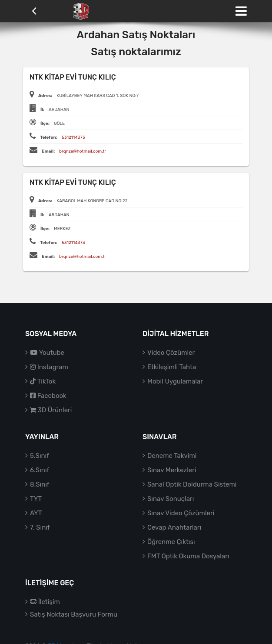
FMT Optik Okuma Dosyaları (188, 556)
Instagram (49, 367)
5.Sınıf (40, 456)
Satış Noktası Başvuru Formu (74, 614)
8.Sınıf (40, 484)
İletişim (45, 602)
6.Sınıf (40, 470)
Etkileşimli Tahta (172, 367)
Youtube (47, 353)
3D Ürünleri (51, 410)
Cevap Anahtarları (174, 527)
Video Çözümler (171, 353)
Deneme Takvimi (172, 456)
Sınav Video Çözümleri (181, 513)
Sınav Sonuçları (171, 499)
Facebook (48, 396)
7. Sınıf (40, 527)
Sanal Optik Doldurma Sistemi (192, 484)
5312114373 (73, 137)
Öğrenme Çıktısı (171, 542)
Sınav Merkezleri (172, 470)
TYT (36, 499)
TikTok (43, 381)
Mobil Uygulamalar (175, 381)
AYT (36, 513)
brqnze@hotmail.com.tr (83, 151)
